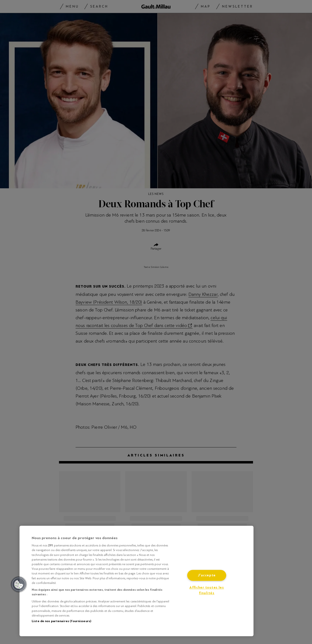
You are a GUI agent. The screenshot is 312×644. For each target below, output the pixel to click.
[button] (19, 584)
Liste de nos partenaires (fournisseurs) (61, 621)
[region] (136, 581)
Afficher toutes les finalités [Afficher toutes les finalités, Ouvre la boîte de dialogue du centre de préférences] (207, 590)
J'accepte (207, 576)
